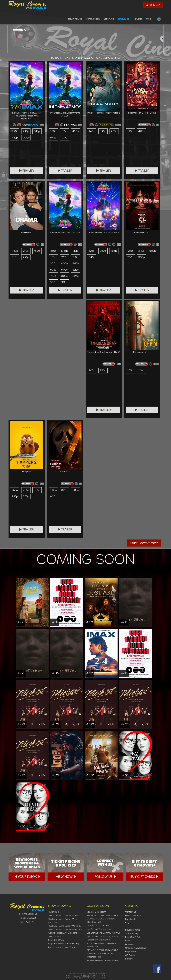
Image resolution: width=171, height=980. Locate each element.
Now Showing (75, 19)
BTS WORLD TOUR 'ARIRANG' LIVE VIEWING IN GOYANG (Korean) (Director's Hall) (102, 919)
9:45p (26, 257)
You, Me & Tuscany (96, 912)
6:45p (53, 138)
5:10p (37, 131)
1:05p (130, 370)
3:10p (75, 257)
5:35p (53, 270)
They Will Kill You (56, 936)
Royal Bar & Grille (133, 937)
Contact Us (131, 912)
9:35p (64, 283)
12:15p (130, 251)
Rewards (138, 19)
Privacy (129, 959)
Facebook (130, 919)
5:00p (153, 251)
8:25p (76, 277)
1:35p (53, 257)
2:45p (26, 131)
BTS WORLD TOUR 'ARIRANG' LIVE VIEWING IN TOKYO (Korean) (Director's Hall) (102, 954)
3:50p (103, 251)
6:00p (64, 270)
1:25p (92, 251)
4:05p (141, 131)
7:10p (53, 277)
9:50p (141, 257)
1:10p (75, 251)
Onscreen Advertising (136, 948)
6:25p (76, 270)
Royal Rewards (133, 930)
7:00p (92, 370)
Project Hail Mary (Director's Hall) (64, 944)
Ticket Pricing (132, 933)
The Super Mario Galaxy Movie (63, 915)
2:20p (64, 257)
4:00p (64, 264)
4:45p (76, 264)
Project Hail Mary (56, 940)
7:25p (15, 497)
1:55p (64, 131)
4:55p (37, 490)
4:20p (75, 131)
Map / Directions (133, 915)
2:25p (26, 490)
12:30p (53, 490)
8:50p (53, 283)
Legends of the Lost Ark (98, 926)
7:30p (130, 257)
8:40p (92, 257)
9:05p (114, 131)
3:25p (64, 490)
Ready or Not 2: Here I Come (62, 947)
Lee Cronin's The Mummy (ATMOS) (103, 933)
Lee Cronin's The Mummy (99, 929)
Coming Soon (93, 19)
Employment (131, 952)
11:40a (15, 251)
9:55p (26, 497)
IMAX (128, 941)
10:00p (26, 138)
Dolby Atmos (131, 944)
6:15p (114, 251)
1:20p (130, 131)
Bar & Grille (109, 19)
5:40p (103, 131)
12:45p (65, 251)
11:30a (53, 131)
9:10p (64, 138)
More (150, 19)
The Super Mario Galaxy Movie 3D (65, 926)
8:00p (64, 277)
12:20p (15, 131)
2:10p (26, 251)
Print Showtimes (144, 543)
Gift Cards (130, 955)
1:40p (92, 131)
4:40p (37, 251)
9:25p (53, 497)
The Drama (54, 912)
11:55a (53, 251)
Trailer (27, 171)
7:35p (15, 138)
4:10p (141, 370)
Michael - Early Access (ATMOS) (102, 960)
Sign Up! (153, 5)
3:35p (53, 264)
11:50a (15, 490)
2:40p (141, 251)
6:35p (76, 490)
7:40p (103, 370)
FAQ (127, 923)
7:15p (15, 257)
